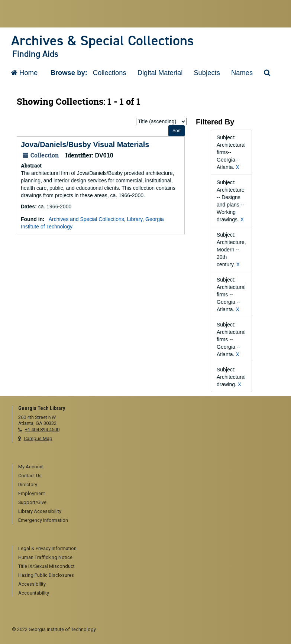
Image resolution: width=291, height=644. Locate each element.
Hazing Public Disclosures (46, 575)
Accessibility (32, 584)
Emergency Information (43, 520)
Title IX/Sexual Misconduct (46, 566)
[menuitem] (149, 467)
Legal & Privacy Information (47, 548)
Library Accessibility (40, 511)
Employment (32, 493)
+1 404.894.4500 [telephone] (42, 430)
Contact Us (30, 476)
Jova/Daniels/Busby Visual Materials (85, 144)
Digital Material (160, 73)
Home (24, 73)
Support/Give (32, 502)
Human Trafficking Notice (45, 557)
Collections (110, 73)
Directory (28, 484)
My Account (31, 467)
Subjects (207, 73)
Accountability (34, 593)
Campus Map (38, 438)
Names (242, 73)
